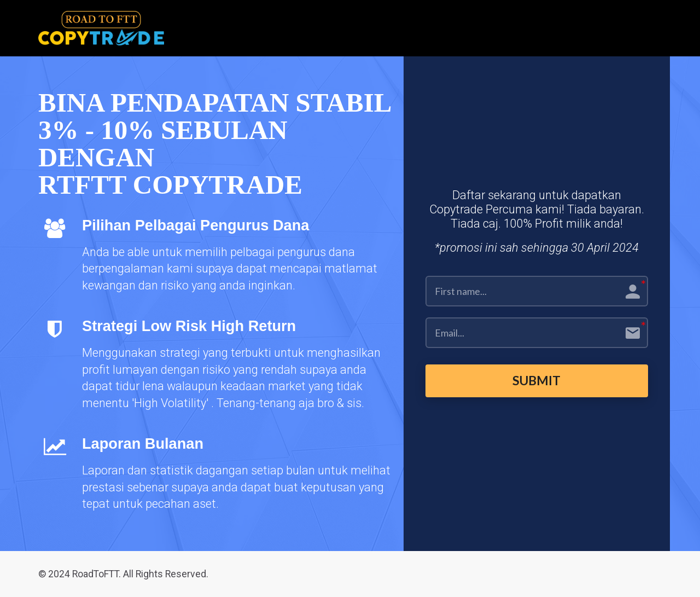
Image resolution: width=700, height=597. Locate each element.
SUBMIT (537, 381)
